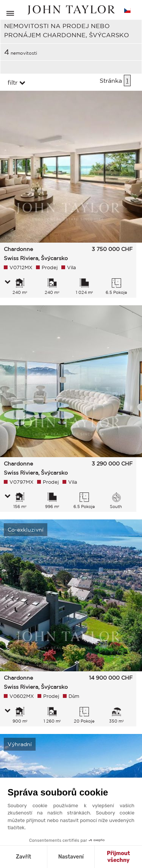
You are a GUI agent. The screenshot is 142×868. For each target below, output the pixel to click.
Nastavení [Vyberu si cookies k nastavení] (71, 857)
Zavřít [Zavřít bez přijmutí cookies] (23, 857)
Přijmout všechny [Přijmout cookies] (118, 857)
